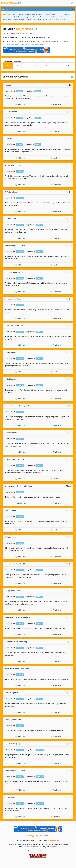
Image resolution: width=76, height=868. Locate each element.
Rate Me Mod (9, 797)
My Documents (10, 537)
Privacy (31, 851)
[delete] (73, 9)
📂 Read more (56, 104)
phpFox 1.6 (20, 171)
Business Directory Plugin (14, 459)
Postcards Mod (10, 219)
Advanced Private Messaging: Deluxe (19, 406)
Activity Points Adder (13, 591)
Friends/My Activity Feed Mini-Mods (18, 486)
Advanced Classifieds (13, 299)
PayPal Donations (11, 379)
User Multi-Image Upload (14, 744)
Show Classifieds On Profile (15, 564)
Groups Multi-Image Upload (15, 771)
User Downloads (11, 112)
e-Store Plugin (10, 352)
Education (8, 85)
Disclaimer (44, 851)
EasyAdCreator (10, 510)
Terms (37, 851)
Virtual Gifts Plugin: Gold (14, 326)
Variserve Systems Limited (17, 844)
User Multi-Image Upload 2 (15, 272)
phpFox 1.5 (39, 225)
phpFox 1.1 (20, 726)
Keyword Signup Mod (12, 693)
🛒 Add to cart (20, 104)
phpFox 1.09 (40, 750)
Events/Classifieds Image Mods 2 (17, 617)
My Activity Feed (11, 192)
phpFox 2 (38, 91)
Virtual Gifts (9, 138)
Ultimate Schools (11, 433)
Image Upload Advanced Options (17, 668)
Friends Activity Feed (13, 165)
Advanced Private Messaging (16, 642)
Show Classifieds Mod (13, 720)
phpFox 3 (19, 91)
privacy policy (26, 19)
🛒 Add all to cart (20, 503)
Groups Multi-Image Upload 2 (15, 245)
